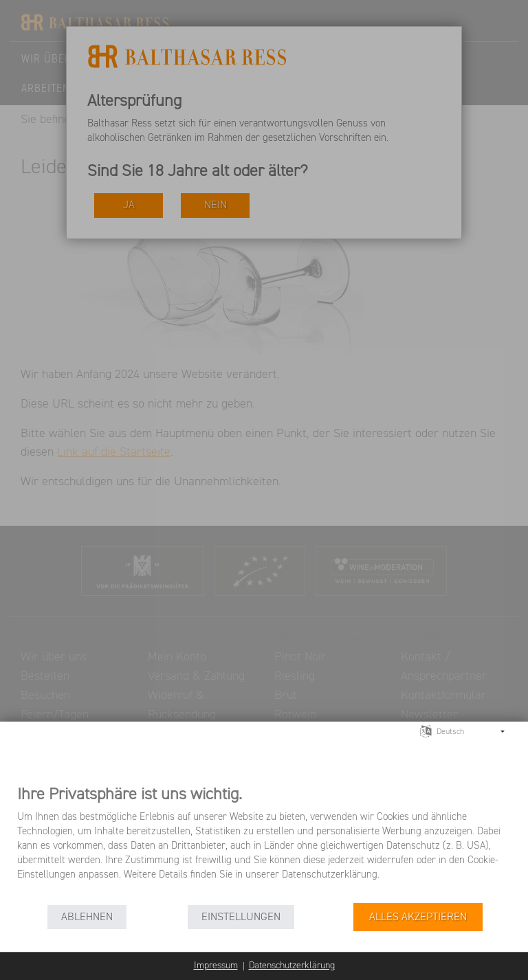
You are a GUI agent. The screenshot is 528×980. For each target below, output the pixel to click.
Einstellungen (241, 917)
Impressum (216, 966)
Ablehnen (87, 917)
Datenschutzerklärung (292, 966)
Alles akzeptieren (418, 917)
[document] (264, 843)
